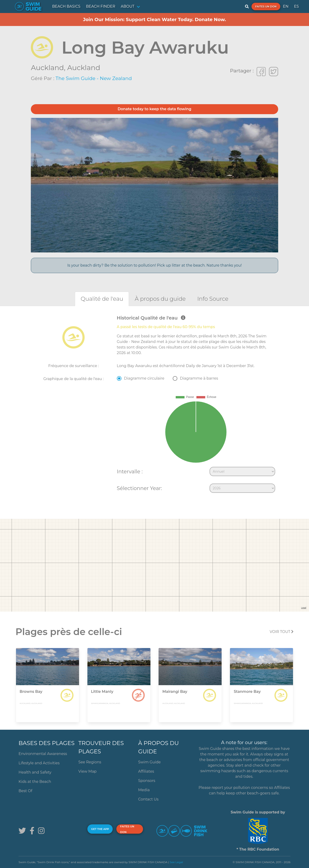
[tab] (102, 299)
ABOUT (128, 6)
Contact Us (148, 799)
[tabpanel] (154, 405)
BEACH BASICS (66, 6)
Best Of (25, 791)
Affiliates (146, 771)
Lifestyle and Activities (39, 763)
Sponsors (147, 781)
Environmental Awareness (43, 754)
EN (286, 6)
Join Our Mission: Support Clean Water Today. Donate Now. (154, 19)
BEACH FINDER (101, 6)
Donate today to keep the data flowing (155, 109)
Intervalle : (130, 471)
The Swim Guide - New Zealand (94, 78)
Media (144, 790)
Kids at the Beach (35, 782)
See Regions (90, 762)
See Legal (176, 862)
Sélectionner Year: (139, 488)
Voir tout (282, 632)
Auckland (84, 68)
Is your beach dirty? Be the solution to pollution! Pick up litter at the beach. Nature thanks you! (154, 265)
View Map (88, 771)
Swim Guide (149, 762)
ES (296, 6)
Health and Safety (35, 772)
